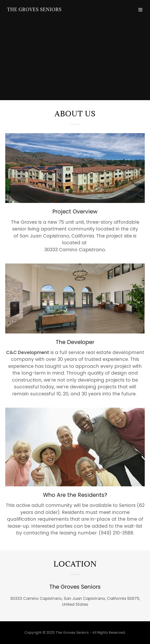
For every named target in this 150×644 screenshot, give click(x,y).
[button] (140, 10)
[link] (34, 10)
